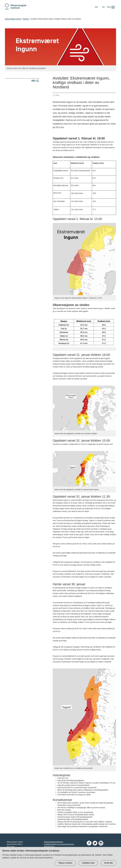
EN (103, 7)
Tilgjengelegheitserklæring (53, 842)
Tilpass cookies (65, 863)
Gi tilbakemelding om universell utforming (59, 844)
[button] (111, 7)
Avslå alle (109, 863)
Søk (96, 7)
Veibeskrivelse (49, 847)
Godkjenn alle (88, 863)
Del (35, 81)
